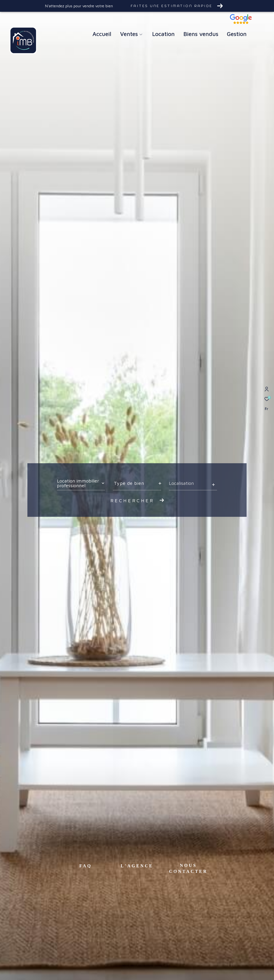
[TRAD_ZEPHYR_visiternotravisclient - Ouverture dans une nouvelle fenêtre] (241, 23)
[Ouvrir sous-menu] (141, 35)
